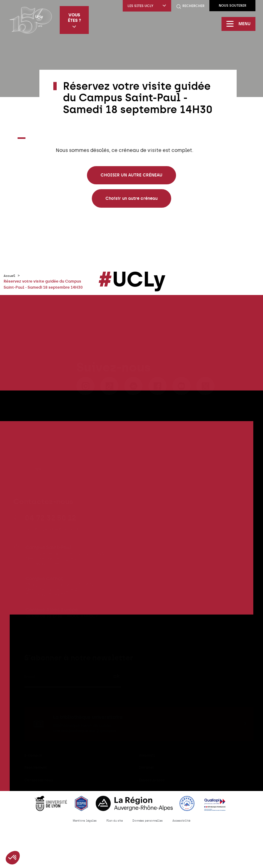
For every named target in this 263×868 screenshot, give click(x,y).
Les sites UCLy (147, 6)
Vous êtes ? (76, 20)
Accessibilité (192, 832)
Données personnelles (151, 832)
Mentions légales (75, 832)
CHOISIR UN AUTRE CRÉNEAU (131, 175)
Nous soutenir (233, 6)
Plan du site (111, 832)
